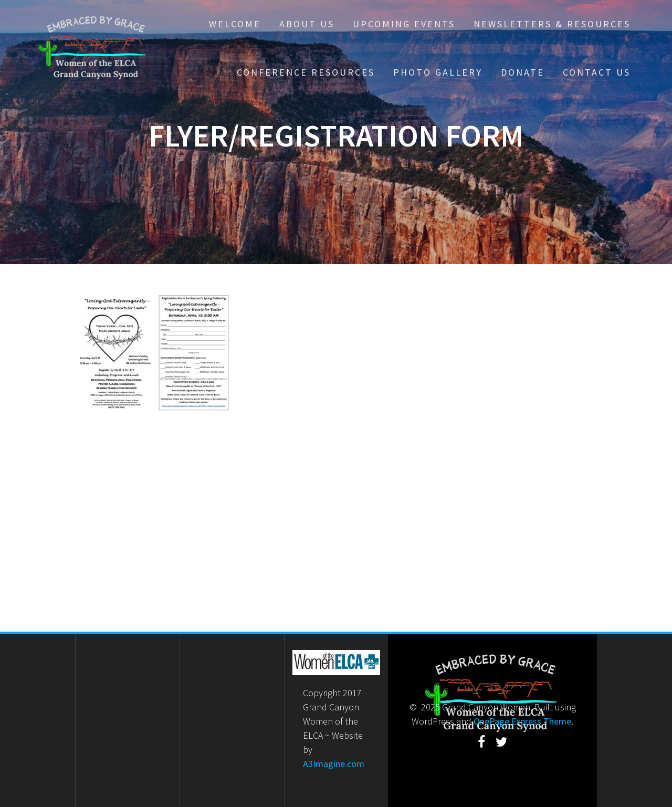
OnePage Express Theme (522, 721)
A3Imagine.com (334, 764)
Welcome (235, 24)
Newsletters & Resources (552, 24)
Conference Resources (306, 72)
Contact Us (597, 72)
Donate (523, 72)
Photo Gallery (438, 72)
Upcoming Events (404, 24)
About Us (307, 24)
